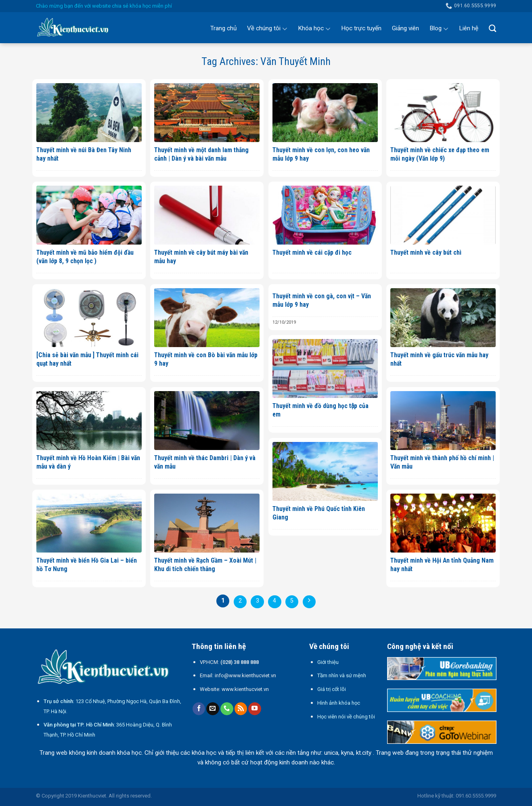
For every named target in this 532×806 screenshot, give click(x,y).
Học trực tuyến (361, 28)
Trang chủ (223, 28)
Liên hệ (469, 28)
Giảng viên (405, 28)
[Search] (492, 28)
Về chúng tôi (267, 29)
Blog (439, 29)
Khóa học (314, 29)
